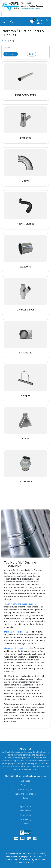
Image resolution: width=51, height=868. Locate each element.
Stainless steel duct (13, 632)
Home (4, 40)
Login (26, 824)
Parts (32, 54)
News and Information (25, 794)
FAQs (25, 798)
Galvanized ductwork (14, 648)
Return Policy (25, 819)
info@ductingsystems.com (35, 776)
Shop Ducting (25, 781)
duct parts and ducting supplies (22, 604)
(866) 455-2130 (11, 776)
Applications (26, 806)
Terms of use (25, 815)
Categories (11, 54)
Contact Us (25, 785)
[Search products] (12, 22)
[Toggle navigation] (5, 14)
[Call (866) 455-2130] (4, 22)
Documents (25, 811)
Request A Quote (25, 790)
